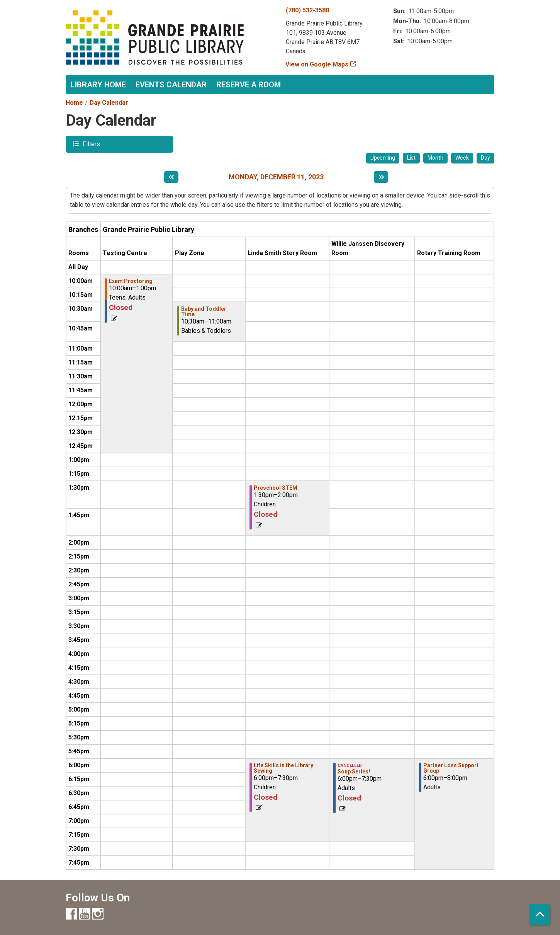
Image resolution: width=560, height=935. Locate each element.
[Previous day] (171, 177)
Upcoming (383, 158)
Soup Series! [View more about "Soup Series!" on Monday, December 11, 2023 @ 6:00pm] (354, 772)
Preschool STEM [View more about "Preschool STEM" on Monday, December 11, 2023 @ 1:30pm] (276, 488)
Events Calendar (171, 85)
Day (485, 158)
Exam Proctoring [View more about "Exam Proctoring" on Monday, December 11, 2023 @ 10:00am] (131, 281)
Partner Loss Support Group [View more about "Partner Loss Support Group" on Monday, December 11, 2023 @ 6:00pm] (451, 768)
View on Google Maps (317, 64)
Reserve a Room (249, 85)
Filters (90, 144)
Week (462, 158)
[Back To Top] (540, 915)
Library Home (98, 85)
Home (74, 103)
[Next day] (381, 177)
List (411, 158)
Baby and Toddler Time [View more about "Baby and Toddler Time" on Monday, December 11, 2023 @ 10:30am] (204, 312)
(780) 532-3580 (307, 10)
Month (435, 158)
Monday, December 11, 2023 (276, 177)
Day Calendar (109, 103)
